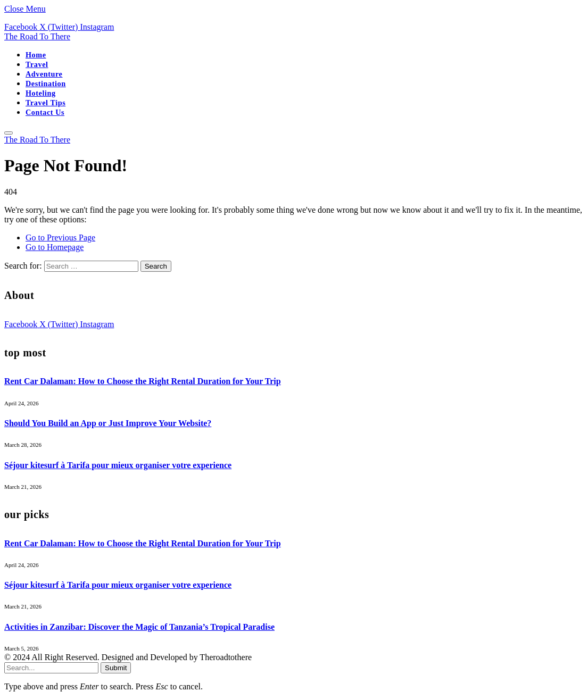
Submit (116, 668)
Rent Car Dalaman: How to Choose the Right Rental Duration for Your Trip (143, 381)
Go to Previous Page (60, 237)
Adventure (44, 74)
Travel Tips (45, 103)
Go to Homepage (55, 247)
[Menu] (9, 133)
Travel (37, 64)
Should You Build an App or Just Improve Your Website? (108, 423)
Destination (46, 84)
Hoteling (41, 93)
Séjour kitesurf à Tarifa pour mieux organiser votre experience (118, 465)
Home (36, 55)
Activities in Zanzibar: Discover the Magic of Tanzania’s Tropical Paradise (139, 627)
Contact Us (45, 112)
